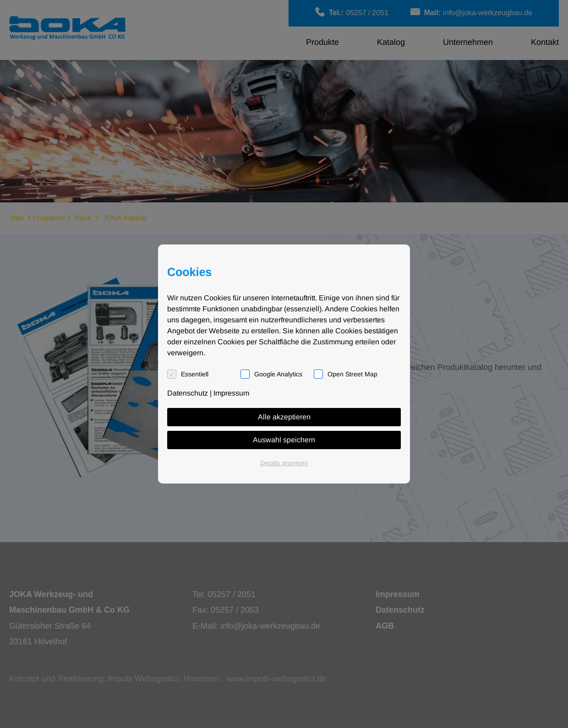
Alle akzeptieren (284, 417)
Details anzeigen (284, 463)
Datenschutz (188, 393)
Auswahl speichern (284, 440)
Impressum (231, 393)
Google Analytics (278, 374)
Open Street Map (352, 374)
